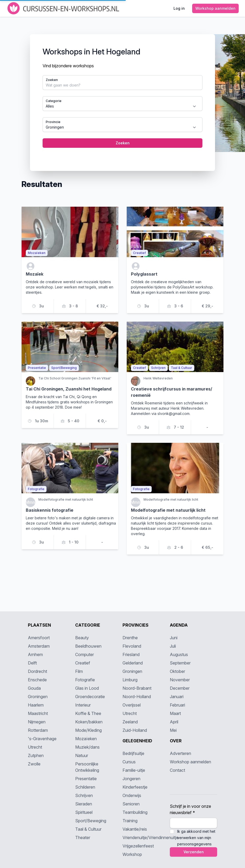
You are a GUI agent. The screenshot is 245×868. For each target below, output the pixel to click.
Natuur (82, 755)
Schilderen (85, 787)
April (174, 722)
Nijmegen (37, 722)
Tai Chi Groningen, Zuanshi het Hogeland (69, 389)
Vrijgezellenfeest (138, 846)
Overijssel (132, 705)
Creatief (83, 663)
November (180, 680)
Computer (85, 654)
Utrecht (35, 747)
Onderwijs (132, 795)
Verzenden (194, 852)
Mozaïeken (86, 739)
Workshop (132, 854)
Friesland (131, 654)
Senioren (131, 804)
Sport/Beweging (91, 821)
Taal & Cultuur (88, 829)
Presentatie (86, 779)
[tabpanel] (122, 103)
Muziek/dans (87, 747)
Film (79, 671)
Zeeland (130, 722)
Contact (177, 770)
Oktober (177, 671)
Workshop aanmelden (190, 762)
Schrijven (84, 795)
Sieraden (84, 804)
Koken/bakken (89, 722)
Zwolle (34, 764)
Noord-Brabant (137, 688)
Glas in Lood (87, 688)
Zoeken (52, 80)
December (180, 688)
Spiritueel (84, 812)
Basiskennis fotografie (50, 510)
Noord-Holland (137, 697)
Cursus (129, 762)
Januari (177, 697)
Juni (174, 638)
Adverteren (180, 753)
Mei (173, 730)
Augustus (179, 654)
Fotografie (85, 680)
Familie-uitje (134, 770)
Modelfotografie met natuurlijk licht (168, 510)
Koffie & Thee (88, 713)
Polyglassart (144, 274)
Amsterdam (39, 646)
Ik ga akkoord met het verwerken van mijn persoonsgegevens (196, 838)
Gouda (34, 688)
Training (130, 821)
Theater (83, 837)
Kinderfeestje (135, 787)
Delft (32, 663)
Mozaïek (35, 274)
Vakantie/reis (135, 829)
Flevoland (132, 646)
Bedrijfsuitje (133, 753)
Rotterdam (38, 730)
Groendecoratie (90, 697)
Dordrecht (37, 671)
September (180, 663)
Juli (173, 646)
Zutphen (36, 755)
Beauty (82, 638)
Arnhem (35, 654)
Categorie (54, 101)
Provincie (53, 122)
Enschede (37, 680)
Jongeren (131, 779)
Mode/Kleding (88, 730)
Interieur (83, 705)
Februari (177, 705)
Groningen (38, 697)
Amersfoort (39, 638)
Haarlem (36, 705)
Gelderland (133, 663)
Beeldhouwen (88, 646)
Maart (175, 713)
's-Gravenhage (42, 739)
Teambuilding (135, 812)
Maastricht (38, 713)
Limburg (130, 680)
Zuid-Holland (135, 730)
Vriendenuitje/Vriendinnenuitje (150, 837)
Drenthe (130, 638)
